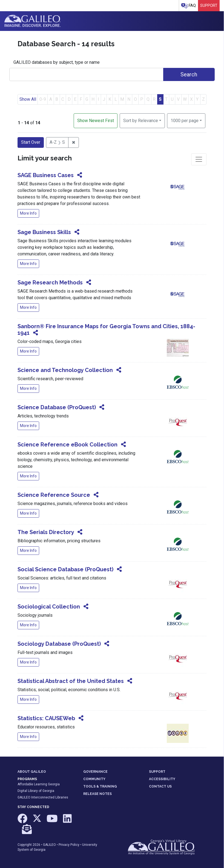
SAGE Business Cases (46, 175)
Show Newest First (96, 121)
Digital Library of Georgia (36, 791)
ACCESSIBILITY (162, 779)
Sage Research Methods (50, 282)
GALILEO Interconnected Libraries (43, 797)
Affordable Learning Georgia (39, 784)
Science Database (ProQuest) (57, 407)
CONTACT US (160, 786)
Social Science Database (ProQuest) (65, 569)
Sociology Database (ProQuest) (59, 644)
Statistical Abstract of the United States (71, 681)
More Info (28, 213)
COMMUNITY (94, 779)
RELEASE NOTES (97, 794)
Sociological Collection (49, 607)
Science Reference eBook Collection (68, 445)
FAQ (189, 6)
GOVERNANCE (95, 772)
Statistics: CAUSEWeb (46, 718)
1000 (185, 120)
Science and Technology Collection (65, 370)
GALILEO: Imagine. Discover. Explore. (32, 21)
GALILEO (49, 845)
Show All (28, 99)
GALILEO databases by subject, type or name (57, 62)
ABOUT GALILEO (32, 772)
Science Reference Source (54, 495)
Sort (141, 121)
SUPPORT (157, 772)
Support (209, 5)
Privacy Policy (69, 845)
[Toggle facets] (199, 159)
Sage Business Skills (44, 232)
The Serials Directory (46, 532)
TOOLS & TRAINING (100, 786)
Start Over (31, 142)
